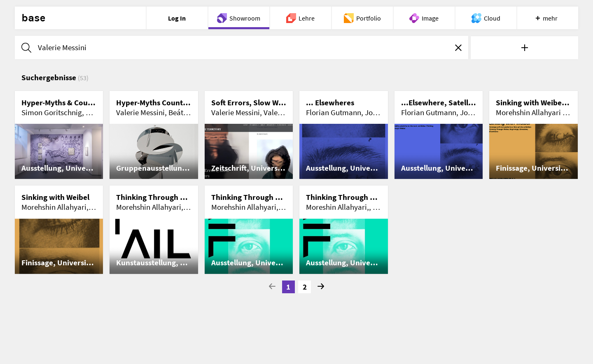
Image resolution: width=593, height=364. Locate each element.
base (33, 18)
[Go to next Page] (321, 287)
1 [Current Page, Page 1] (288, 287)
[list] (296, 182)
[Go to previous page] (272, 287)
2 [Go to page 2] (305, 287)
